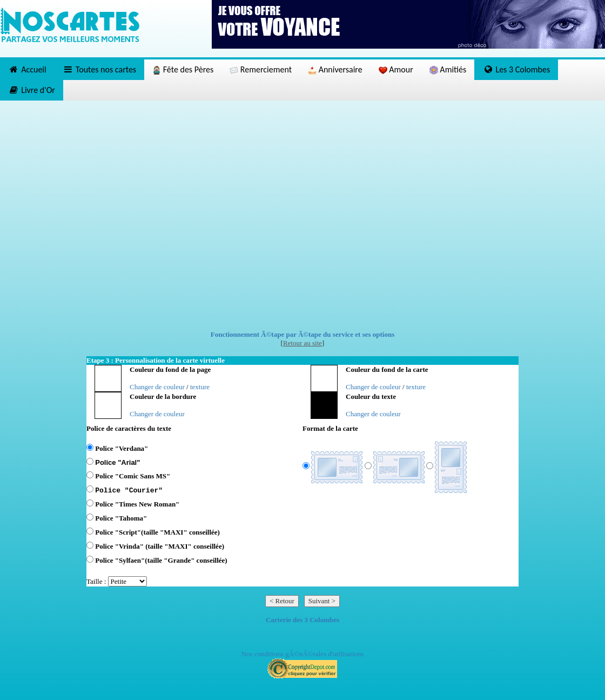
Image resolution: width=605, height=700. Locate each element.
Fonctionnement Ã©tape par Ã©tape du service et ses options (303, 334)
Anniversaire (335, 69)
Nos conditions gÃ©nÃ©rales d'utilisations (303, 654)
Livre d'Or (32, 90)
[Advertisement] (115, 215)
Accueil (27, 69)
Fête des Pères (183, 69)
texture (200, 387)
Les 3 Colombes (516, 69)
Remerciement (261, 69)
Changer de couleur (157, 387)
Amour (396, 69)
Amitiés (448, 69)
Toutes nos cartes (99, 69)
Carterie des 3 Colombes (302, 620)
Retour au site (302, 343)
